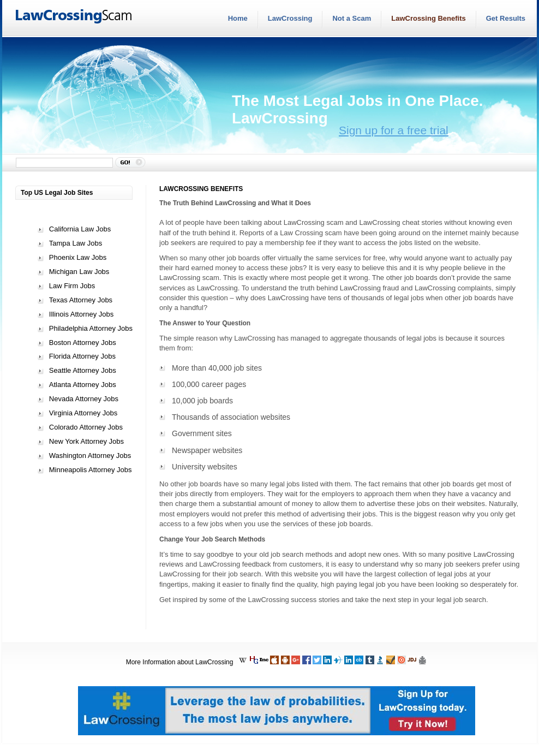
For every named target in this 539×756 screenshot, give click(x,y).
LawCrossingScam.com (74, 17)
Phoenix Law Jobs (78, 257)
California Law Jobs (80, 229)
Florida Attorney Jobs (82, 356)
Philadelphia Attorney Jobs (91, 328)
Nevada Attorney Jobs (84, 399)
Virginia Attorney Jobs (83, 413)
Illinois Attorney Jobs (82, 314)
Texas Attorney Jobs (81, 300)
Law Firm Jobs (72, 286)
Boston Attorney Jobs (83, 343)
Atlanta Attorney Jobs (83, 385)
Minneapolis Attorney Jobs (91, 470)
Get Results (506, 18)
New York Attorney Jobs (86, 441)
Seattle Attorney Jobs (83, 370)
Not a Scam (352, 18)
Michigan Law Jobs (79, 272)
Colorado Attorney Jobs (86, 427)
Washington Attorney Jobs (90, 456)
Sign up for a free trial (394, 130)
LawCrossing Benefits (429, 18)
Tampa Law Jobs (76, 243)
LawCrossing (290, 18)
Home (238, 18)
